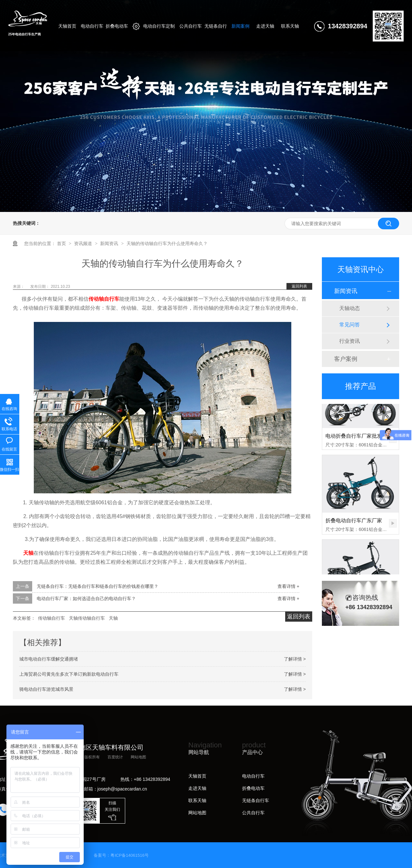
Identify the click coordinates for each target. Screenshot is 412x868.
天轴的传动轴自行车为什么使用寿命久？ (167, 243)
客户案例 (346, 359)
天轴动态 (350, 308)
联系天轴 (197, 800)
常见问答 (350, 325)
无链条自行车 (256, 800)
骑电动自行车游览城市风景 (46, 689)
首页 (62, 243)
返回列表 (299, 286)
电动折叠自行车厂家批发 (354, 438)
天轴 (28, 553)
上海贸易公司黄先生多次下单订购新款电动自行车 (69, 674)
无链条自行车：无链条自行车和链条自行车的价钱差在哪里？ (98, 586)
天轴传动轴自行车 (87, 618)
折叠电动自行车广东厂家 (354, 523)
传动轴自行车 (104, 299)
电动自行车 (253, 776)
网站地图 (138, 757)
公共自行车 (253, 813)
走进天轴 (197, 788)
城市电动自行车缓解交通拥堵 (49, 659)
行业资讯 (350, 341)
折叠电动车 (253, 788)
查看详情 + (288, 586)
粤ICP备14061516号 (130, 855)
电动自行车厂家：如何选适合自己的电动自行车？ (86, 598)
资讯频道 (84, 243)
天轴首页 (197, 776)
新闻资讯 (110, 243)
